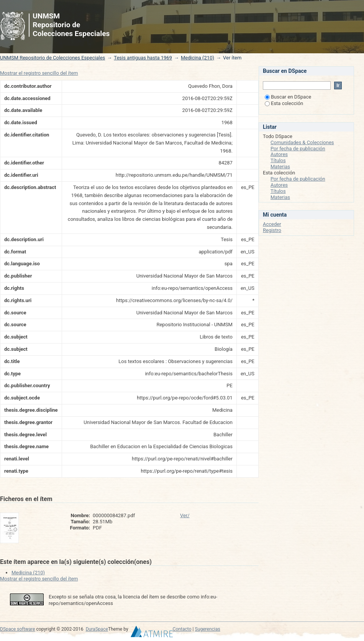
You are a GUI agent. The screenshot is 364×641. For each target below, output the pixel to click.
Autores (279, 154)
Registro (272, 230)
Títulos (278, 160)
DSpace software (17, 629)
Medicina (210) (198, 58)
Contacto (182, 629)
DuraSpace (97, 629)
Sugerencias (208, 629)
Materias (280, 167)
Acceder (272, 224)
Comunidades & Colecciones (302, 142)
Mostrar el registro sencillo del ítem (39, 73)
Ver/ (185, 515)
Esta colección (284, 103)
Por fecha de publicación (298, 149)
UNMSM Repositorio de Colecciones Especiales (52, 58)
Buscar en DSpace (288, 97)
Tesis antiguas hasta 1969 (143, 58)
